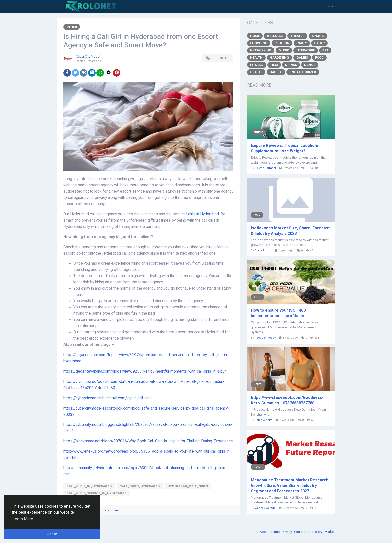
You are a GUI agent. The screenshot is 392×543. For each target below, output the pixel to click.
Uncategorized (303, 72)
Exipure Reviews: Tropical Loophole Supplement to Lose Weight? (285, 148)
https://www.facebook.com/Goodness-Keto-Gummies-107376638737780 (287, 400)
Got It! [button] (52, 534)
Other (72, 27)
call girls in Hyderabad (200, 214)
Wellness (275, 36)
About (265, 532)
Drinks (291, 65)
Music (284, 50)
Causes (276, 72)
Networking (261, 50)
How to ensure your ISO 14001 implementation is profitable (279, 313)
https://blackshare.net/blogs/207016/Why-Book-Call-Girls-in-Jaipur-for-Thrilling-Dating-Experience (148, 441)
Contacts (301, 532)
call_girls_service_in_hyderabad (97, 493)
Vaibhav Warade (265, 508)
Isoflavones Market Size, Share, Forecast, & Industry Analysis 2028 (291, 231)
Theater (297, 36)
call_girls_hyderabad (140, 486)
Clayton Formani (265, 168)
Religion (282, 43)
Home (255, 36)
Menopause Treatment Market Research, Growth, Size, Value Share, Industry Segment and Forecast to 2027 (290, 486)
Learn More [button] (23, 519)
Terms (276, 532)
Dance (310, 65)
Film (274, 65)
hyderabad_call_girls (188, 486)
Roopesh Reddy (265, 338)
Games (302, 57)
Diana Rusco (263, 250)
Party (302, 43)
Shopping (259, 43)
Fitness (257, 65)
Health (256, 57)
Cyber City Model (88, 56)
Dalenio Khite (264, 420)
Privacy (287, 532)
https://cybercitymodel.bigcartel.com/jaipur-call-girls (108, 398)
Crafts (256, 72)
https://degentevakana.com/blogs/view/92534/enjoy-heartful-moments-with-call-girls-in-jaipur (145, 371)
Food (319, 57)
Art (325, 50)
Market (330, 532)
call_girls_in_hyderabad (89, 486)
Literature (306, 50)
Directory (316, 532)
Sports (318, 36)
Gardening (280, 57)
